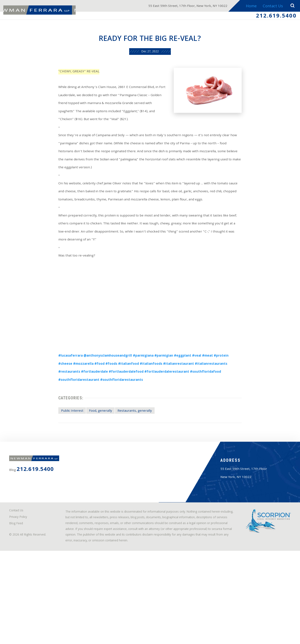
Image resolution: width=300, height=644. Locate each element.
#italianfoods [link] (132, 410)
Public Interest (58, 465)
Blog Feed (19, 606)
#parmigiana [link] (139, 400)
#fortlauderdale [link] (57, 419)
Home (249, 7)
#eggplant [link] (185, 400)
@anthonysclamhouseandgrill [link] (99, 400)
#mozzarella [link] (54, 410)
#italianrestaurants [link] (200, 410)
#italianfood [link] (106, 410)
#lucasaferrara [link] (56, 400)
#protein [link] (229, 400)
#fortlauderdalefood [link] (93, 419)
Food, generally (91, 465)
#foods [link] (86, 410)
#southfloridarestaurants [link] (66, 429)
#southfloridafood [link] (184, 419)
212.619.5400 (273, 17)
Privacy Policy (21, 598)
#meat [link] (214, 400)
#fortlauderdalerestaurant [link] (140, 419)
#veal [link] (201, 400)
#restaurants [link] (232, 410)
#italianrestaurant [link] (163, 410)
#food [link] (73, 410)
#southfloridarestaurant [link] (226, 419)
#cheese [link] (247, 400)
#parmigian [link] (163, 400)
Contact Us (271, 7)
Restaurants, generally (132, 465)
